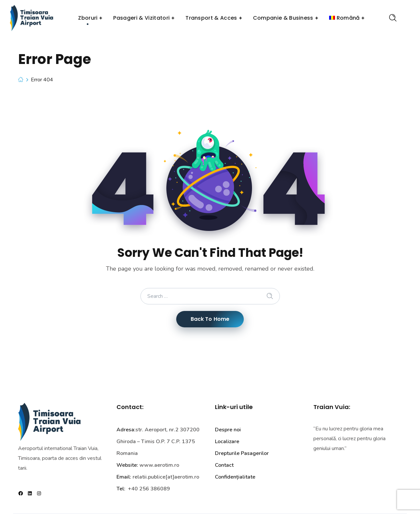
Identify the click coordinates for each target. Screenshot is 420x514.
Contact (224, 465)
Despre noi (228, 430)
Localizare (227, 442)
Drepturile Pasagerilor (242, 453)
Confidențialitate (235, 477)
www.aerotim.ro (159, 465)
